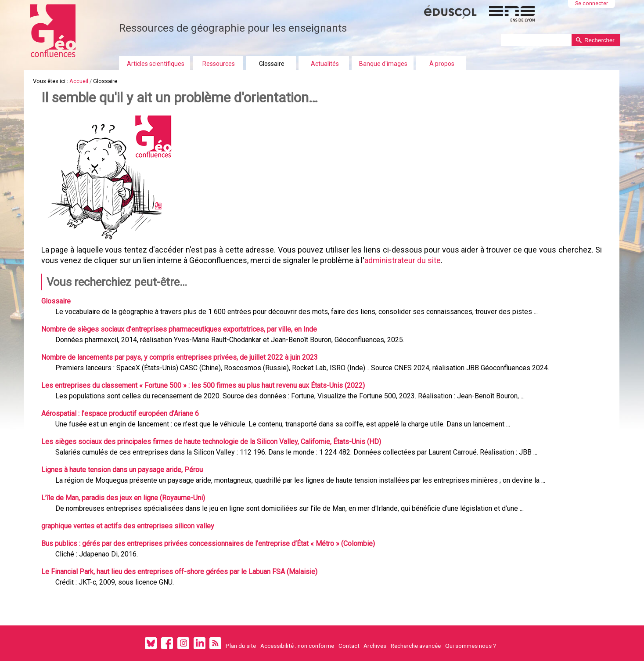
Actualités (325, 64)
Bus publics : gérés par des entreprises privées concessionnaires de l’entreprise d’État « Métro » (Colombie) (208, 544)
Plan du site (241, 646)
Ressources (219, 64)
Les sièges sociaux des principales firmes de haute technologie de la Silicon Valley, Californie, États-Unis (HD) (211, 442)
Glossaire (272, 64)
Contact (349, 646)
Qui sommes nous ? (471, 646)
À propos (442, 64)
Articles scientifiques (156, 64)
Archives (375, 646)
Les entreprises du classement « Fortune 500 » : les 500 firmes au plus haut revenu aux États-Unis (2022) (203, 385)
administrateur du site (403, 260)
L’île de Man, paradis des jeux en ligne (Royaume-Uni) (123, 498)
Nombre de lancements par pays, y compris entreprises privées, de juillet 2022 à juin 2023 (180, 357)
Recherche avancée (416, 646)
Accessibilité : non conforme (297, 646)
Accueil (79, 81)
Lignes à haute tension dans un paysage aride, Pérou (122, 470)
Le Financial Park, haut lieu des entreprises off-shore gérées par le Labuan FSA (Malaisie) (179, 572)
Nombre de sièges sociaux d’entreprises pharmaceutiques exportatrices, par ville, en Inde (179, 329)
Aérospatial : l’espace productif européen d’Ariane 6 (120, 414)
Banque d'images (383, 64)
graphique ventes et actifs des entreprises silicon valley (128, 526)
